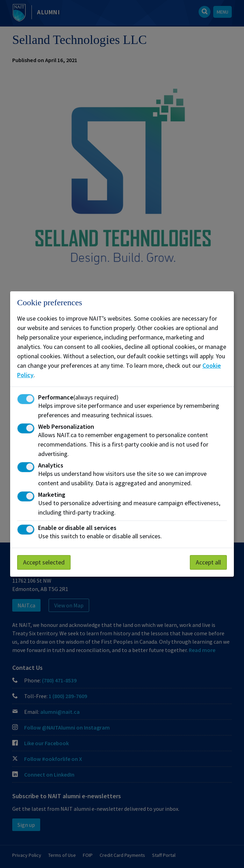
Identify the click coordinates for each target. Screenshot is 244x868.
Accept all (208, 562)
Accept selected (44, 562)
